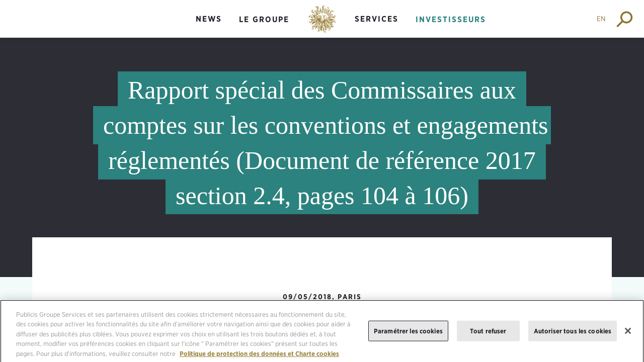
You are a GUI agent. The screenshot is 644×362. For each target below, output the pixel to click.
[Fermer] (628, 335)
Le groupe (264, 19)
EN (601, 19)
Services (377, 19)
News (209, 19)
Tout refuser (488, 335)
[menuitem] (209, 27)
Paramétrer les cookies (408, 335)
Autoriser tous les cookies (573, 335)
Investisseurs (451, 19)
